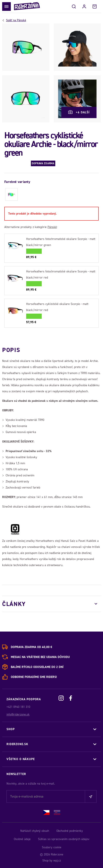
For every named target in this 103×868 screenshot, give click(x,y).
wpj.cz (57, 861)
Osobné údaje (22, 839)
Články (14, 604)
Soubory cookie (52, 847)
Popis (11, 350)
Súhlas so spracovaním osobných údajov (64, 839)
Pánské (16, 20)
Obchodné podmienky (70, 831)
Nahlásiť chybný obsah (35, 831)
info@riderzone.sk (18, 714)
